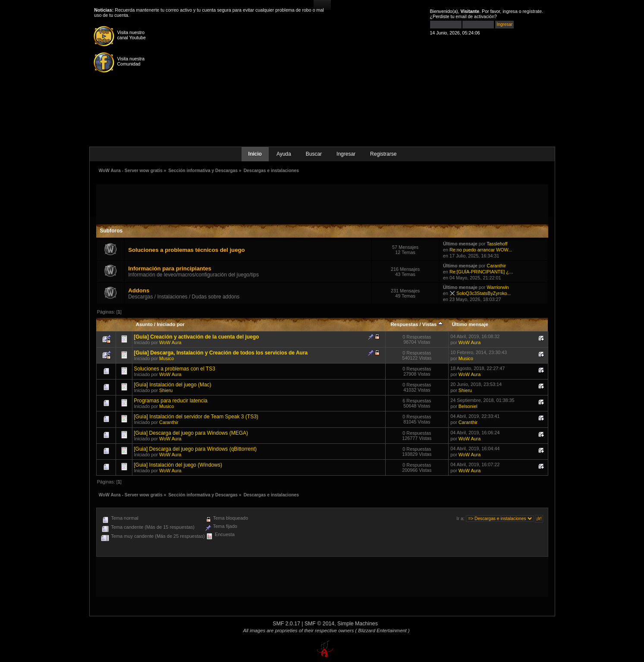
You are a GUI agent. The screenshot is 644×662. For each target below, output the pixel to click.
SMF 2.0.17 (286, 624)
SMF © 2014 (319, 624)
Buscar (314, 154)
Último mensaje (470, 324)
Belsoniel (468, 406)
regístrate (532, 11)
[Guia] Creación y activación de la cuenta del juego (196, 337)
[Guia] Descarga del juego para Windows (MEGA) (191, 433)
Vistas (433, 324)
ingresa (510, 11)
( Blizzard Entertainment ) (382, 631)
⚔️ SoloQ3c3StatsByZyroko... (480, 293)
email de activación (475, 16)
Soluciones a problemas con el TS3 (174, 369)
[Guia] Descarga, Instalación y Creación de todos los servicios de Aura (221, 353)
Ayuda (284, 154)
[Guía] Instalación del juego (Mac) (172, 385)
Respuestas (404, 324)
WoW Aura (170, 342)
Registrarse (383, 154)
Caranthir (496, 266)
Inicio (255, 154)
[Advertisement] (322, 204)
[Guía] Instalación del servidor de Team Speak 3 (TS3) (196, 417)
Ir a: (460, 518)
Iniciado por (171, 324)
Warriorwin (498, 287)
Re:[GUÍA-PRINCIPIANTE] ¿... (481, 272)
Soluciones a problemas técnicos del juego (186, 250)
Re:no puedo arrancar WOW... (481, 250)
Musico (166, 358)
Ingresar (346, 154)
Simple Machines (358, 624)
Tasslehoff (497, 244)
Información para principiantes (170, 268)
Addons (139, 290)
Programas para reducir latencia (171, 401)
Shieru (166, 390)
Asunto (144, 324)
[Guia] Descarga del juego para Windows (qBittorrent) (195, 449)
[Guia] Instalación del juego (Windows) (178, 465)
